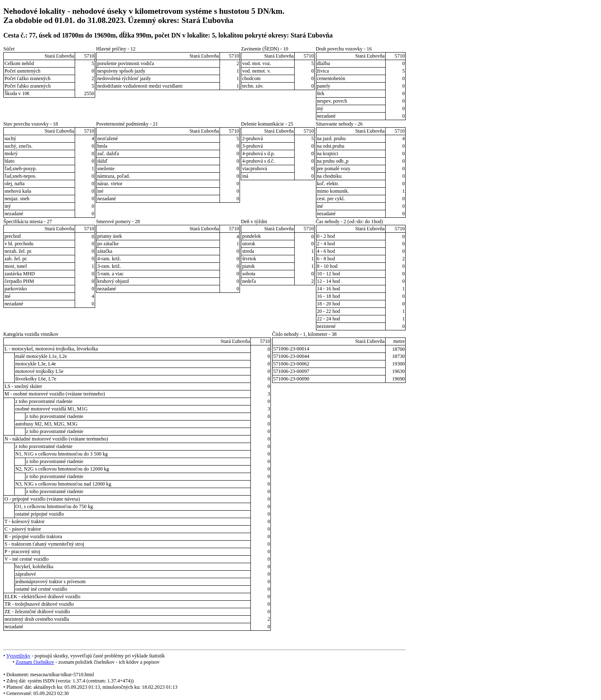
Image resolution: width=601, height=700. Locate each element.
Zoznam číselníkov (35, 662)
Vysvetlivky (18, 656)
